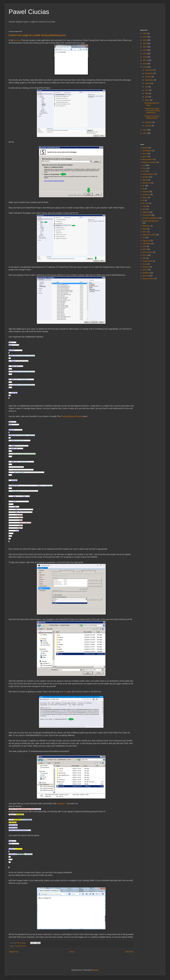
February (149, 122)
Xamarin (146, 276)
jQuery (145, 198)
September (150, 80)
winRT (145, 270)
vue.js (145, 264)
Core (144, 168)
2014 (145, 67)
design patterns (148, 174)
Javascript (146, 195)
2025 (145, 33)
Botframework (148, 159)
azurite (145, 156)
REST (145, 232)
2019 (145, 54)
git (143, 189)
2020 (145, 50)
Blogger (95, 970)
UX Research (148, 252)
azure (145, 154)
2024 (145, 37)
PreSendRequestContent (72, 416)
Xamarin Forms (148, 279)
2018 (145, 57)
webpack (146, 267)
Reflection (146, 226)
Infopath (146, 192)
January (148, 126)
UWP (144, 249)
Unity (144, 246)
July (147, 87)
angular (145, 148)
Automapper (147, 151)
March (148, 100)
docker (145, 180)
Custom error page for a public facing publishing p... (152, 111)
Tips (144, 238)
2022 (145, 43)
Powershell (147, 215)
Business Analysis (149, 162)
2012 (145, 133)
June (147, 90)
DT (144, 186)
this (65, 692)
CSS (144, 171)
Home (72, 952)
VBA (144, 258)
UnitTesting (147, 244)
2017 (145, 60)
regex (145, 229)
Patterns (146, 212)
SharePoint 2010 (21, 946)
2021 (145, 47)
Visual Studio (147, 261)
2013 (145, 130)
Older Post (129, 952)
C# (144, 165)
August (148, 83)
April (147, 97)
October (148, 77)
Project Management (150, 221)
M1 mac (146, 203)
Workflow (146, 273)
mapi (144, 206)
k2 (143, 200)
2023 (145, 40)
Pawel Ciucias (29, 12)
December (149, 70)
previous (18, 40)
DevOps (146, 177)
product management (151, 218)
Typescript (146, 241)
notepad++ (61, 804)
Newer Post (14, 952)
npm (144, 209)
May (147, 93)
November (149, 73)
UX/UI (145, 255)
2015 (145, 64)
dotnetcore (147, 183)
